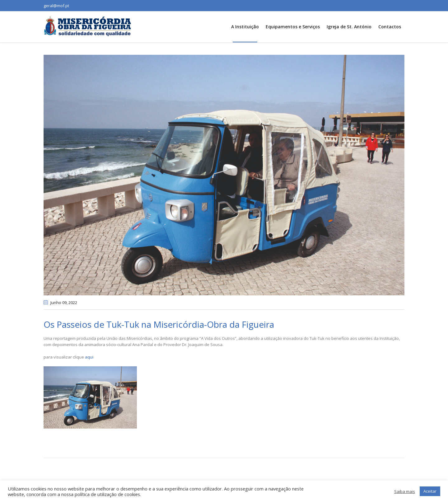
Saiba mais (405, 491)
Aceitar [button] (430, 491)
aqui (89, 357)
